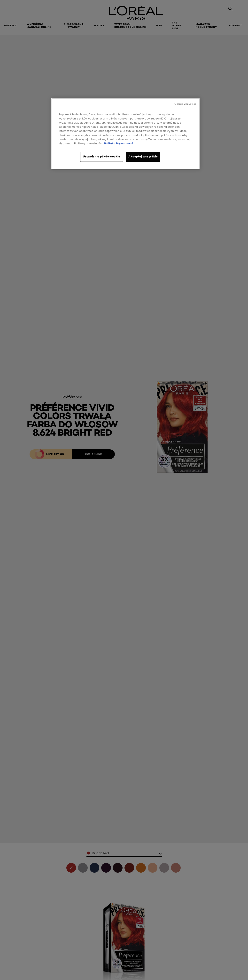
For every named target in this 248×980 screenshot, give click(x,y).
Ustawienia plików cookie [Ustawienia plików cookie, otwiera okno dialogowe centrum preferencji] (102, 156)
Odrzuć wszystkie (186, 104)
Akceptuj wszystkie (143, 156)
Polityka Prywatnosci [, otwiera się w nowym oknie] (119, 143)
